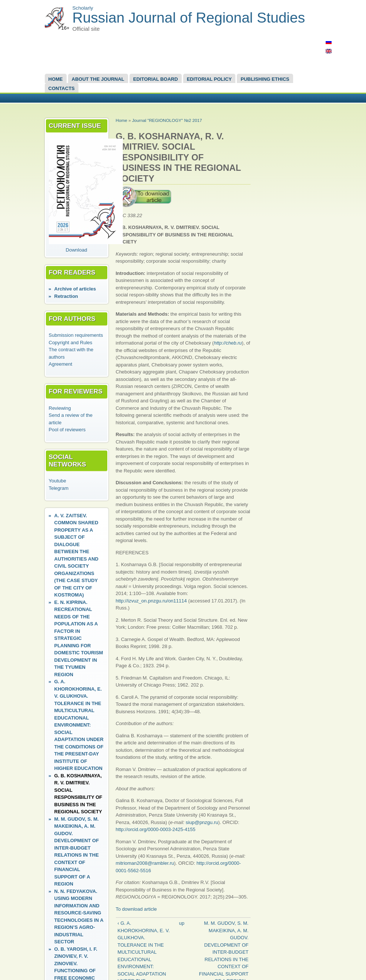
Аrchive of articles (75, 289)
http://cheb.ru (228, 343)
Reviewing (60, 408)
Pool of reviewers (67, 430)
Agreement (61, 364)
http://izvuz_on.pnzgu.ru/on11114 (151, 601)
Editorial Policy (209, 79)
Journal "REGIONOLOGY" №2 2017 (167, 120)
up (182, 923)
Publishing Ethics (265, 79)
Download (77, 250)
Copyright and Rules (71, 343)
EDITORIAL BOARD (156, 79)
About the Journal (98, 79)
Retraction (66, 296)
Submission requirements (76, 335)
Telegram (59, 488)
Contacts (62, 88)
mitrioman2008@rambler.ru (145, 863)
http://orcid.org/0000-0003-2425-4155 (156, 829)
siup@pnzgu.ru (202, 822)
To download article (136, 909)
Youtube (58, 481)
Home (56, 79)
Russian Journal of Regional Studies (189, 18)
